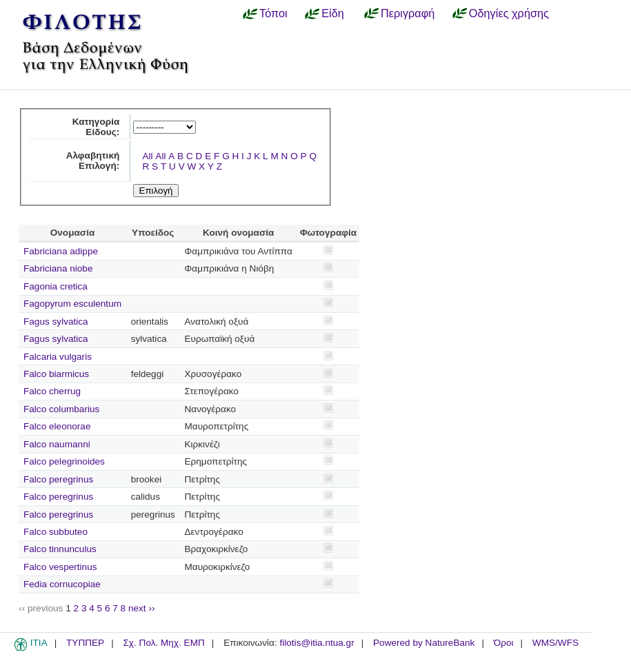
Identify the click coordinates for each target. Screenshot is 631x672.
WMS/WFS (555, 643)
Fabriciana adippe (61, 251)
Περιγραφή (408, 13)
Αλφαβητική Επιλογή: (93, 161)
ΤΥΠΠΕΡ (85, 643)
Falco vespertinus (60, 567)
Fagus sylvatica (56, 322)
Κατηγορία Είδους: (96, 127)
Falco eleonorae (57, 426)
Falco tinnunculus (60, 549)
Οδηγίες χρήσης (509, 13)
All (147, 156)
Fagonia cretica (56, 286)
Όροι (504, 643)
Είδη (333, 13)
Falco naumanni (57, 444)
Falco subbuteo (56, 532)
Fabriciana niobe (58, 268)
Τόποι (273, 13)
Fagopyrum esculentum (72, 304)
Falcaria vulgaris (58, 357)
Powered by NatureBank (424, 643)
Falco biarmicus (56, 374)
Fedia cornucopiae (62, 584)
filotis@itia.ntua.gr (317, 643)
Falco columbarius (61, 409)
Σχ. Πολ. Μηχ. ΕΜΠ (163, 643)
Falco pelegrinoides (64, 461)
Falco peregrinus (58, 479)
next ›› (142, 608)
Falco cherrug (52, 391)
